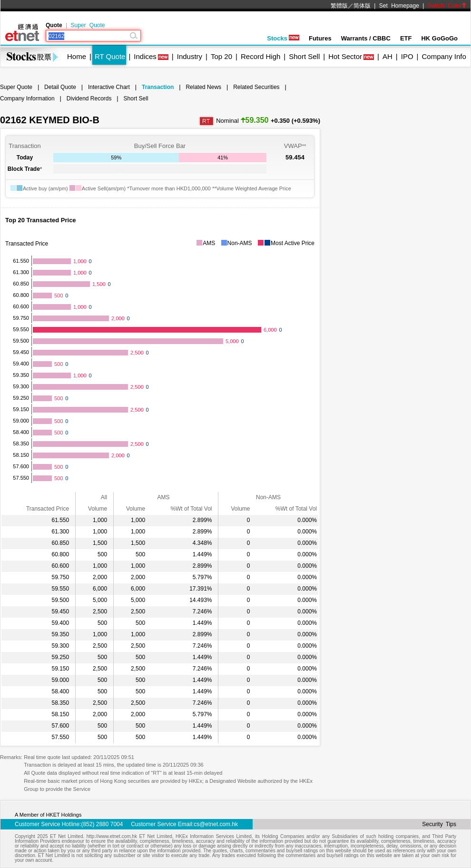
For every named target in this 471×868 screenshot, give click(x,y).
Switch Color (447, 6)
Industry (190, 56)
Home (77, 56)
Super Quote (88, 25)
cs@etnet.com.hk (216, 824)
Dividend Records (89, 99)
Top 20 (221, 56)
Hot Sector (345, 56)
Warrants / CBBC (366, 38)
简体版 (362, 6)
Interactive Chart (109, 87)
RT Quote (110, 56)
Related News (203, 87)
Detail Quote (60, 87)
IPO (407, 56)
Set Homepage (399, 6)
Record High (260, 56)
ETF (406, 38)
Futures (320, 38)
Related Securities (256, 87)
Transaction (158, 87)
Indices (145, 56)
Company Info (444, 56)
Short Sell (304, 56)
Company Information (27, 99)
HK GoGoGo (439, 38)
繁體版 (339, 6)
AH (388, 56)
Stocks (283, 38)
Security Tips (439, 824)
